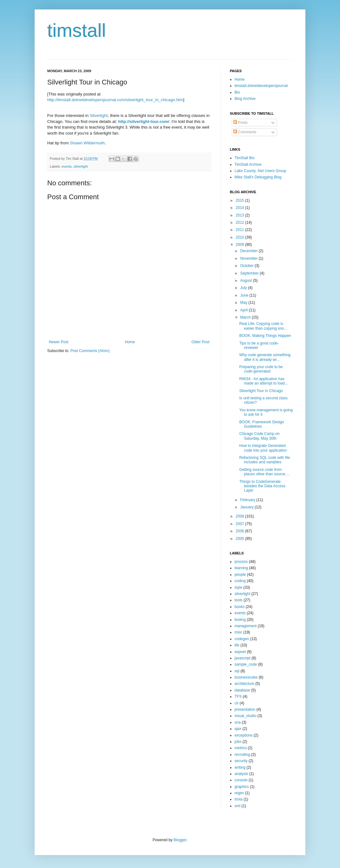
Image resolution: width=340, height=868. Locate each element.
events (67, 166)
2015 (241, 200)
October (247, 266)
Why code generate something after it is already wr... (265, 357)
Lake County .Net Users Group (260, 171)
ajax (238, 729)
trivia (238, 799)
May (244, 303)
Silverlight (99, 116)
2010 (241, 237)
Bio (237, 92)
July (244, 288)
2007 (241, 524)
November (249, 258)
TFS (238, 697)
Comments (245, 132)
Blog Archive (245, 99)
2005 (241, 539)
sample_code (246, 664)
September (250, 273)
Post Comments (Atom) (90, 351)
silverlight (81, 166)
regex (239, 793)
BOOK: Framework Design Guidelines (262, 424)
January (247, 507)
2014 (241, 208)
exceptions (244, 735)
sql (237, 671)
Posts (240, 123)
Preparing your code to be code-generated (261, 369)
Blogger (180, 840)
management (246, 626)
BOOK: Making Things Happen (265, 336)
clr (237, 703)
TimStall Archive (248, 165)
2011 (241, 230)
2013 (241, 215)
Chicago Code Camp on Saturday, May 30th (259, 436)
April (244, 310)
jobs (238, 742)
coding (240, 581)
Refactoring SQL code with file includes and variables (265, 460)
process (241, 562)
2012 (241, 223)
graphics (242, 787)
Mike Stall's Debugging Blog (258, 177)
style (238, 587)
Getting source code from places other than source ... (264, 472)
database (242, 690)
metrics (241, 748)
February (248, 500)
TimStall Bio (245, 158)
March (246, 317)
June (245, 295)
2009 (241, 245)
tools (238, 600)
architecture (244, 684)
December (249, 251)
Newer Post (59, 342)
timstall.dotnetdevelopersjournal (261, 86)
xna (238, 722)
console (241, 780)
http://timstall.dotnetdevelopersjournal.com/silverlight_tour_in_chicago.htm (115, 100)
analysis (241, 774)
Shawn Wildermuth (87, 143)
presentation (245, 709)
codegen (242, 639)
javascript (243, 658)
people (240, 575)
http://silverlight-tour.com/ (144, 122)
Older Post (200, 342)
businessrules (246, 677)
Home (130, 342)
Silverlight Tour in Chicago (261, 391)
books (240, 607)
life (237, 645)
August (247, 281)
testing (240, 620)
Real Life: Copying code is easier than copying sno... (263, 326)
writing (240, 767)
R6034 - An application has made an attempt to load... (263, 381)
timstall (77, 30)
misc (238, 632)
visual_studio (245, 716)
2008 (241, 516)
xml (238, 806)
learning (241, 568)
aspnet (240, 652)
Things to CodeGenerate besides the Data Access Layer (262, 486)
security (241, 761)
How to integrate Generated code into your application (263, 448)
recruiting (242, 755)
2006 (241, 531)
